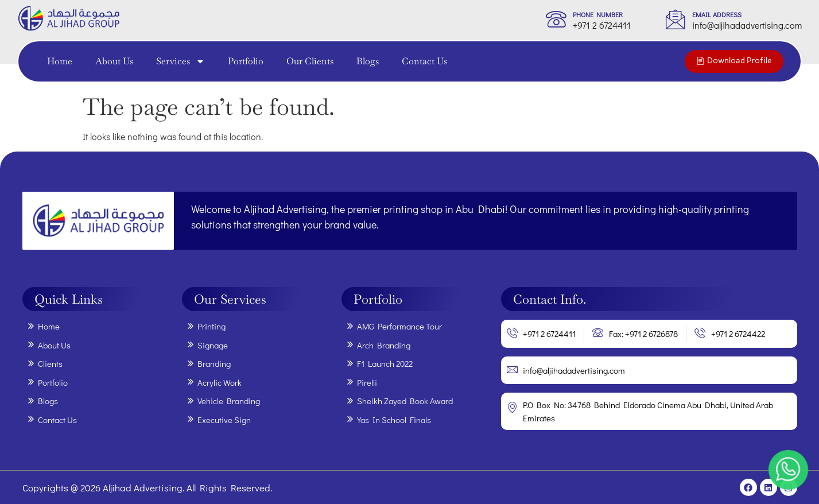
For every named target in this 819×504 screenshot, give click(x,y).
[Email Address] (676, 19)
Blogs (368, 61)
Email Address (717, 14)
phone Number (598, 14)
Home (60, 61)
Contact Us (424, 61)
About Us (114, 61)
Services (181, 61)
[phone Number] (556, 19)
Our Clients (310, 61)
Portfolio (246, 61)
